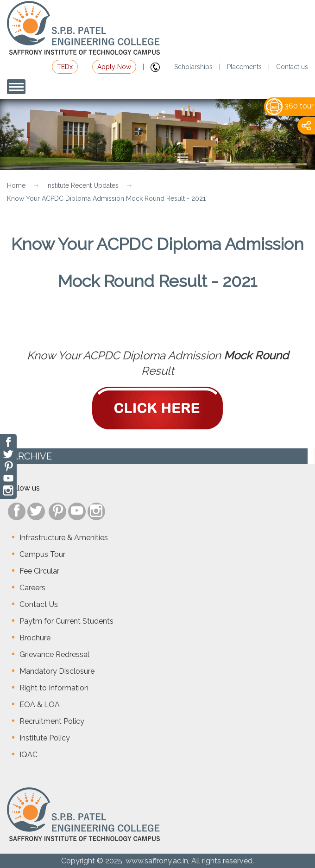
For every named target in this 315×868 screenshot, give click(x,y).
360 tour (290, 106)
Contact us (292, 67)
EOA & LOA (40, 705)
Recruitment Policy (52, 721)
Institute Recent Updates (82, 185)
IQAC (28, 755)
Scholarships (193, 67)
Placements (244, 67)
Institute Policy (45, 738)
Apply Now (114, 67)
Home (16, 185)
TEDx (65, 67)
